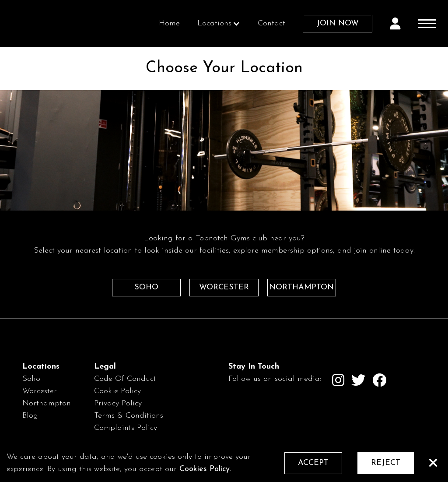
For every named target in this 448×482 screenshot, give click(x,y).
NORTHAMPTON (301, 287)
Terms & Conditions (129, 416)
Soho (31, 379)
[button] (219, 24)
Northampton (47, 403)
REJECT (386, 463)
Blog (30, 416)
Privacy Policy (118, 403)
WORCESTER (224, 287)
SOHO (146, 287)
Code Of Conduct (125, 379)
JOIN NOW (338, 23)
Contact (271, 23)
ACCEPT (313, 463)
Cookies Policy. (205, 469)
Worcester (40, 391)
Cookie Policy (117, 391)
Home (169, 23)
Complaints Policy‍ (126, 428)
